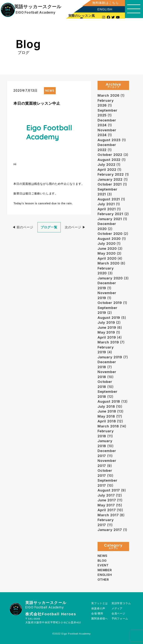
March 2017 (108, 515)
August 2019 (109, 318)
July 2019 (106, 322)
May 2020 (107, 253)
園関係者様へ (100, 619)
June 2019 (107, 327)
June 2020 (107, 249)
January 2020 (110, 278)
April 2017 (107, 510)
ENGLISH (104, 9)
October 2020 (110, 234)
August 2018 (109, 401)
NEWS (103, 556)
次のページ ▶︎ (75, 227)
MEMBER (105, 570)
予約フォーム (120, 619)
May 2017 (106, 505)
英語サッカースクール (38, 7)
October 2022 (110, 155)
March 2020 (109, 263)
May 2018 (106, 416)
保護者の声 (98, 609)
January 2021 (110, 219)
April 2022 (107, 170)
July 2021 (106, 204)
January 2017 (110, 530)
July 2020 (107, 244)
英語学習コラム (121, 603)
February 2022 (111, 174)
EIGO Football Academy (36, 13)
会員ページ (118, 614)
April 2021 (107, 209)
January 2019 (110, 357)
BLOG (102, 561)
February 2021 (110, 214)
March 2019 (108, 342)
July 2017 (106, 495)
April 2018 (107, 421)
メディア (117, 609)
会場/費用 (97, 614)
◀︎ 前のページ (23, 227)
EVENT (103, 565)
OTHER (103, 580)
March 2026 (109, 95)
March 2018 (108, 426)
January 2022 (110, 179)
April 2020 (107, 258)
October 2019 (110, 303)
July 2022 (107, 165)
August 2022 (109, 160)
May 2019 (106, 332)
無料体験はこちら (105, 3)
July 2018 (106, 406)
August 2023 (109, 140)
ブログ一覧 (49, 227)
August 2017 (109, 490)
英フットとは (100, 603)
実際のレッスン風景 (81, 17)
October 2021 (110, 184)
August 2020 (109, 239)
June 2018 (107, 411)
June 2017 (107, 500)
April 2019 (107, 337)
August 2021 (109, 199)
